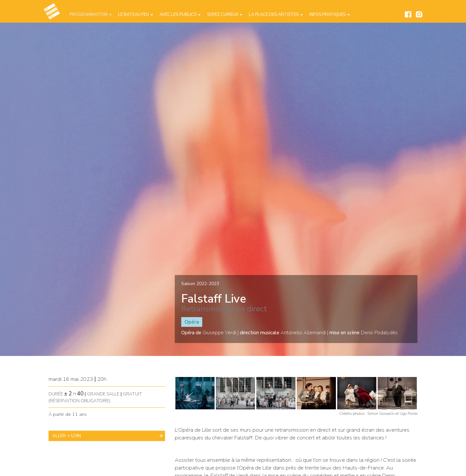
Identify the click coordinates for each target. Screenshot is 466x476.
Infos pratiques (330, 15)
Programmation (91, 15)
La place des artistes (276, 15)
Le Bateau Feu (136, 15)
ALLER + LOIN (67, 436)
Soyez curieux (225, 15)
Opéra (192, 322)
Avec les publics (180, 15)
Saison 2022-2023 (200, 284)
